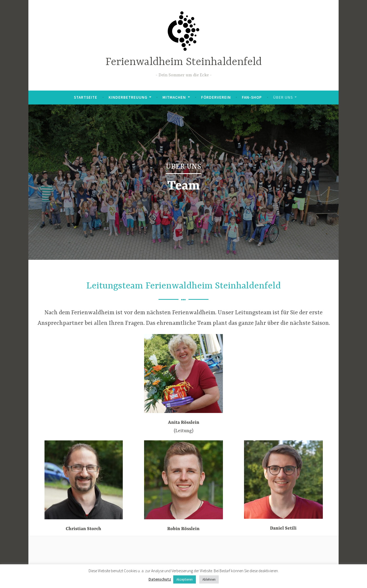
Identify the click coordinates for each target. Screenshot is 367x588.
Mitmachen (174, 97)
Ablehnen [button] (209, 579)
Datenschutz (160, 579)
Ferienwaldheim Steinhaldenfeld (184, 62)
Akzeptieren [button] (185, 579)
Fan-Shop (252, 97)
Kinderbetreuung (128, 97)
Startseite (86, 97)
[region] (183, 182)
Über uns (283, 97)
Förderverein (216, 97)
